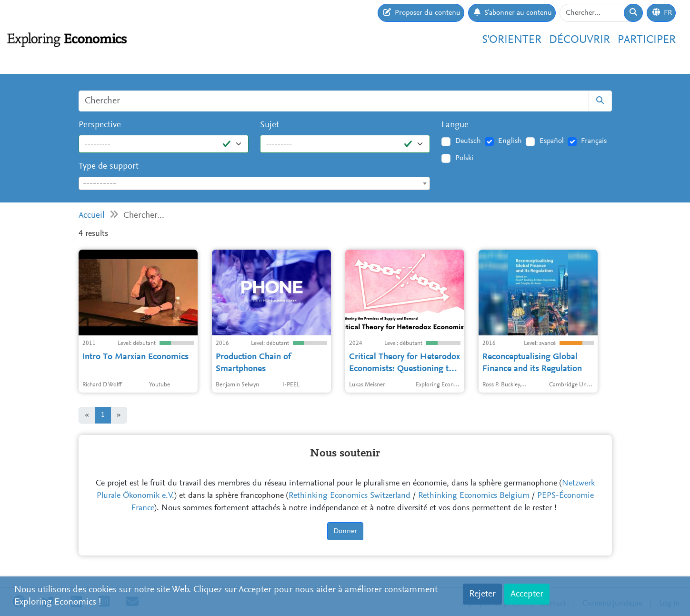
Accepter (527, 594)
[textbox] (255, 184)
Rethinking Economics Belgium (474, 496)
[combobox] (255, 183)
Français (594, 141)
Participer (647, 40)
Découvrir (580, 40)
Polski (464, 158)
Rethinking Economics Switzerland (350, 496)
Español (552, 141)
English (510, 141)
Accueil (92, 216)
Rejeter (482, 594)
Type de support (109, 167)
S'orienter (512, 40)
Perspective (100, 125)
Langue (455, 125)
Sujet (270, 125)
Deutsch (468, 141)
